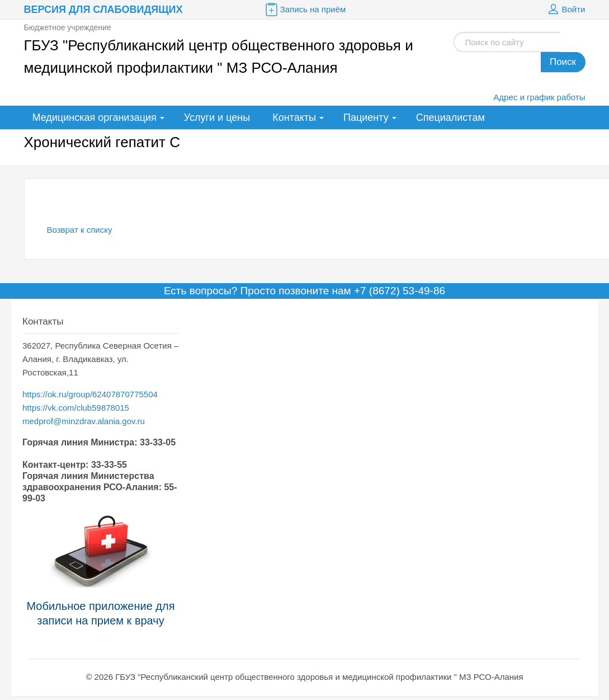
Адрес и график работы (539, 97)
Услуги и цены (217, 118)
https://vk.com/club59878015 (76, 408)
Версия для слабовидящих (103, 10)
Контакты (294, 118)
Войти (565, 10)
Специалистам (450, 118)
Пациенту (366, 118)
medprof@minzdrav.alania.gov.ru (84, 421)
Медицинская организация (95, 118)
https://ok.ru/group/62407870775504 (90, 394)
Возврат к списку (80, 230)
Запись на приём (305, 10)
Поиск (563, 62)
